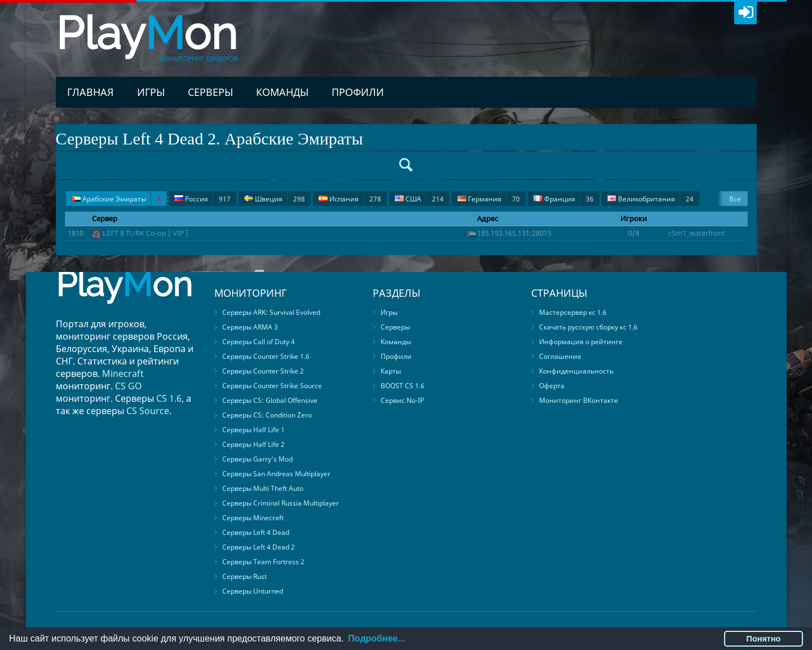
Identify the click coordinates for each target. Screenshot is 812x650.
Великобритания (650, 199)
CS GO (129, 386)
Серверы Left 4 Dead (256, 532)
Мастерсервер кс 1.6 (573, 312)
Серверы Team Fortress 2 (263, 562)
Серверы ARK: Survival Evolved (271, 312)
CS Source (148, 411)
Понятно (764, 639)
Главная (91, 92)
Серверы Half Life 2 (253, 444)
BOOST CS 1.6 (403, 386)
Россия (202, 199)
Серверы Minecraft (253, 518)
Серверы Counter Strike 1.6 (266, 356)
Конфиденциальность (576, 371)
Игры (151, 92)
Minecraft (123, 374)
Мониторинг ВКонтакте (579, 400)
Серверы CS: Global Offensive (270, 400)
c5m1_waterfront (697, 233)
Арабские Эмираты (116, 199)
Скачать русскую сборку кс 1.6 (588, 327)
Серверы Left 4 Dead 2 (259, 547)
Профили (358, 92)
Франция (564, 199)
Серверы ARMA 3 (250, 327)
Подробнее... (376, 638)
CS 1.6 (169, 398)
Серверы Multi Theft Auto (263, 488)
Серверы (210, 92)
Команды (282, 92)
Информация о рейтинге (581, 342)
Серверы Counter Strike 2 (263, 371)
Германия (489, 199)
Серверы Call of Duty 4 (259, 342)
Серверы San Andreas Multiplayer (276, 474)
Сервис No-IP (402, 400)
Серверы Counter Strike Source (272, 386)
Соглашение (560, 356)
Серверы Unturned (253, 591)
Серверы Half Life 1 (253, 430)
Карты (391, 371)
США (419, 199)
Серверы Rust (244, 576)
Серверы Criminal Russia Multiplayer (281, 503)
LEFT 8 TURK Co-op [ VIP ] (145, 233)
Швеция (275, 199)
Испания (350, 199)
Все (735, 199)
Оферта (552, 386)
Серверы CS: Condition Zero (267, 415)
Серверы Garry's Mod (257, 459)
